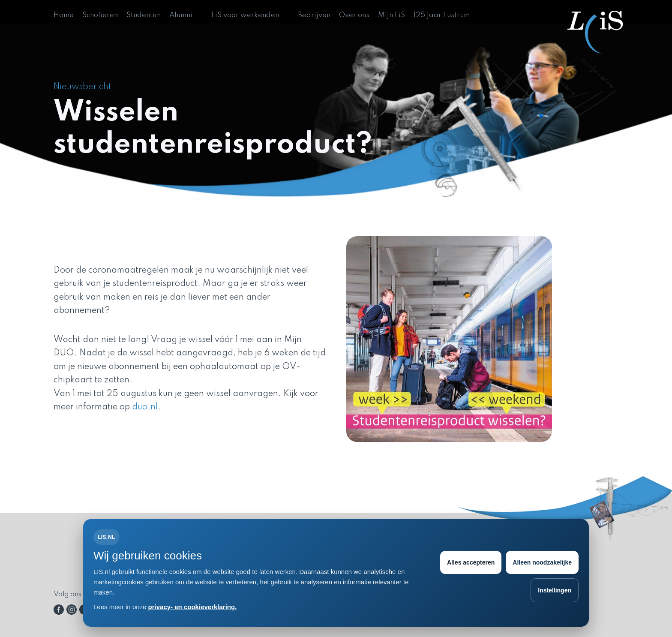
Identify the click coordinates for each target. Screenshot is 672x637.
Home (64, 15)
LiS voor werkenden (245, 15)
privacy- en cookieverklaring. (193, 607)
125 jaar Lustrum (442, 15)
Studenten (144, 15)
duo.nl (145, 407)
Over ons (354, 15)
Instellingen (555, 590)
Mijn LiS (391, 15)
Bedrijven (314, 15)
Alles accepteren (471, 562)
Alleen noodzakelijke (542, 562)
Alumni (181, 15)
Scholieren (100, 15)
